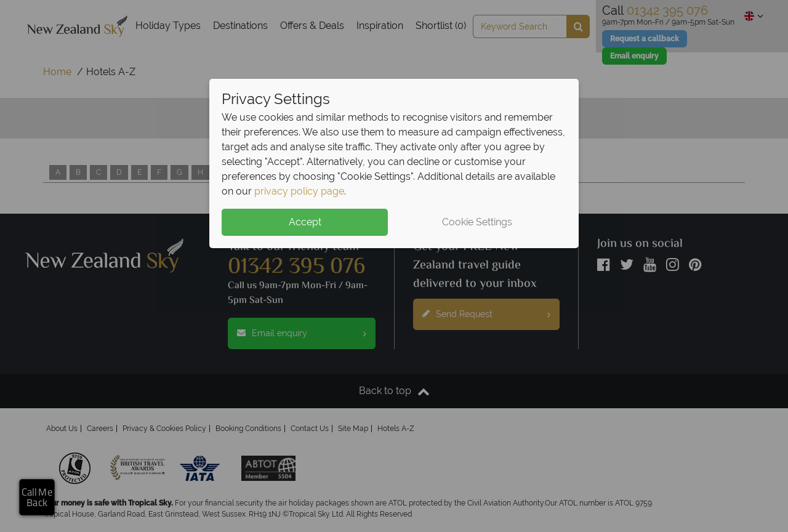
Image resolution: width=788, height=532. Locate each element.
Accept (305, 222)
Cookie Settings (477, 222)
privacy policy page (299, 191)
